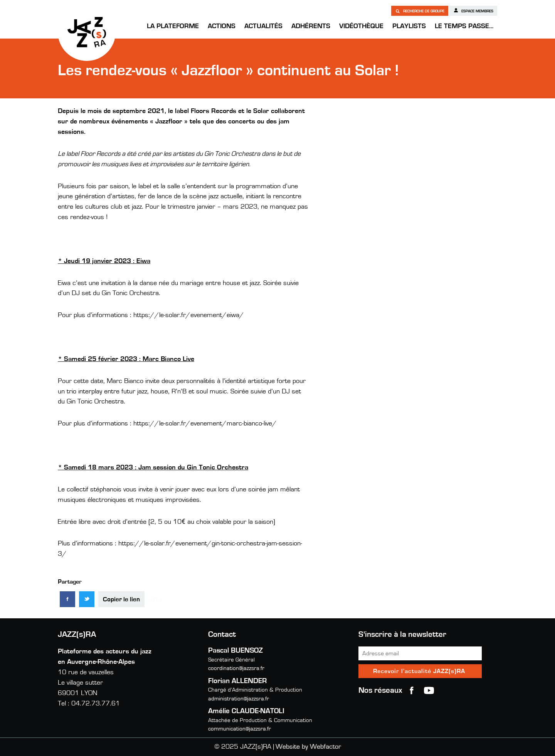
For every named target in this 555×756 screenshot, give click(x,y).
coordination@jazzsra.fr (236, 668)
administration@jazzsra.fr (239, 699)
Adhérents (311, 26)
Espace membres (473, 10)
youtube (429, 690)
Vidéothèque (361, 26)
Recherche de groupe (420, 11)
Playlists (409, 26)
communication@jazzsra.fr (240, 729)
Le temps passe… (464, 26)
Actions (222, 26)
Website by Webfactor (308, 747)
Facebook (412, 690)
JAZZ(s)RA (87, 32)
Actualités (263, 26)
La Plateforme (173, 26)
